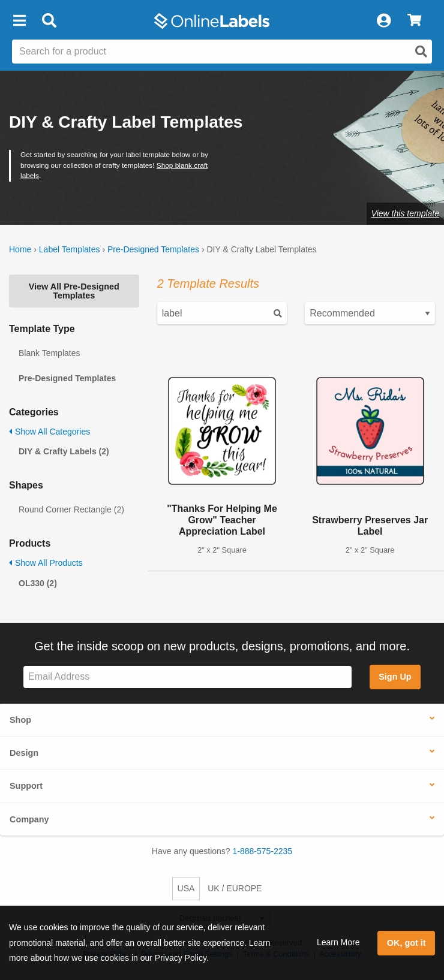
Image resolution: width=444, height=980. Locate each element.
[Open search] (421, 52)
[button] (19, 21)
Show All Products (46, 563)
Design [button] (24, 753)
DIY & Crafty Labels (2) (64, 451)
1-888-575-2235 (263, 851)
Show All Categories (49, 432)
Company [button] (29, 819)
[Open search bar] (49, 21)
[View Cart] (414, 21)
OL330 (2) (38, 583)
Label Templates (70, 249)
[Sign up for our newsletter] (187, 677)
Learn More (338, 942)
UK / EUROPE (235, 888)
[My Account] (383, 21)
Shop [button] (20, 720)
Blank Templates (49, 353)
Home (20, 249)
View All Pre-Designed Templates (74, 291)
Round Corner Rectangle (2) (71, 509)
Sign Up (395, 677)
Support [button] (26, 786)
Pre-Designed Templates (153, 249)
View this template (405, 213)
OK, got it (406, 943)
